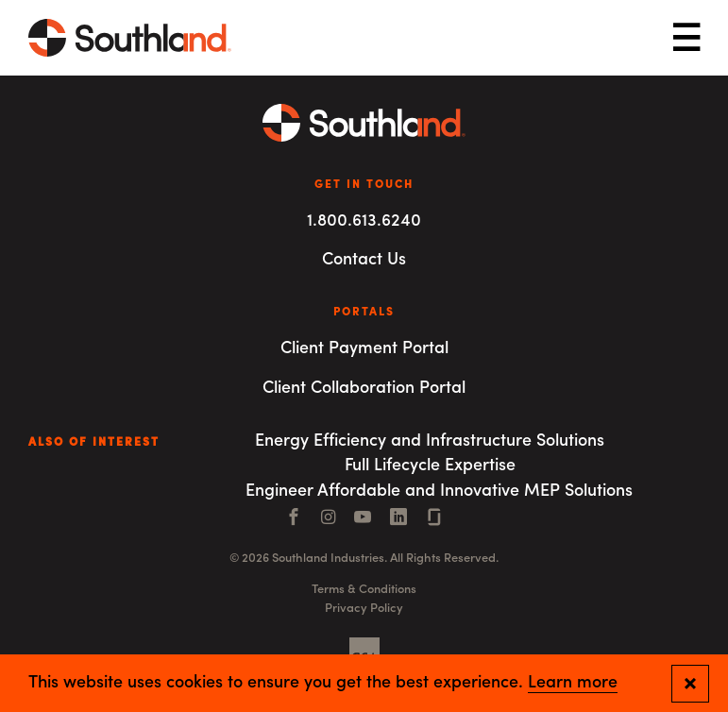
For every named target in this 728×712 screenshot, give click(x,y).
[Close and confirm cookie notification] (690, 684)
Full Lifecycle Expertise (430, 466)
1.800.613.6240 (364, 221)
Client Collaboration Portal (364, 389)
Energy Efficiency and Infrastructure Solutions (430, 441)
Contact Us (364, 260)
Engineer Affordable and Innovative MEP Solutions (439, 492)
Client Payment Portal (364, 349)
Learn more (573, 684)
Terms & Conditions (364, 590)
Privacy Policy (364, 609)
